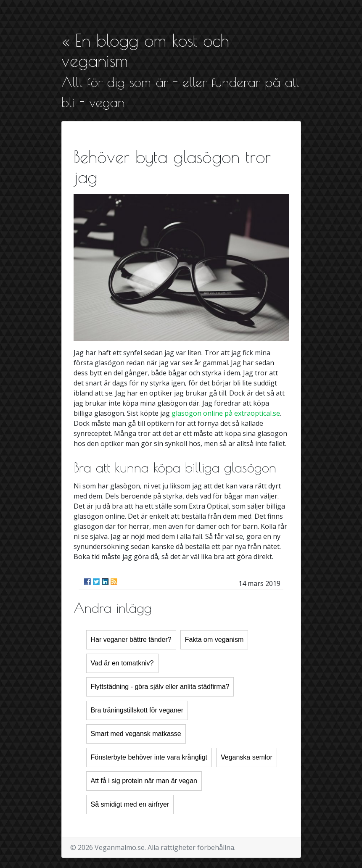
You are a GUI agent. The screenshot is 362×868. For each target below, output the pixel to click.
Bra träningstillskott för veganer (137, 710)
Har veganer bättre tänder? (131, 640)
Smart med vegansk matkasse (136, 734)
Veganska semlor (247, 757)
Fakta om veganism (214, 640)
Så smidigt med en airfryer (130, 804)
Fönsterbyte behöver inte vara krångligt (149, 757)
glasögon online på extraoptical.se (226, 413)
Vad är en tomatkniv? (122, 663)
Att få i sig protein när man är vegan (144, 781)
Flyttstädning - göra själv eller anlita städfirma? (160, 687)
